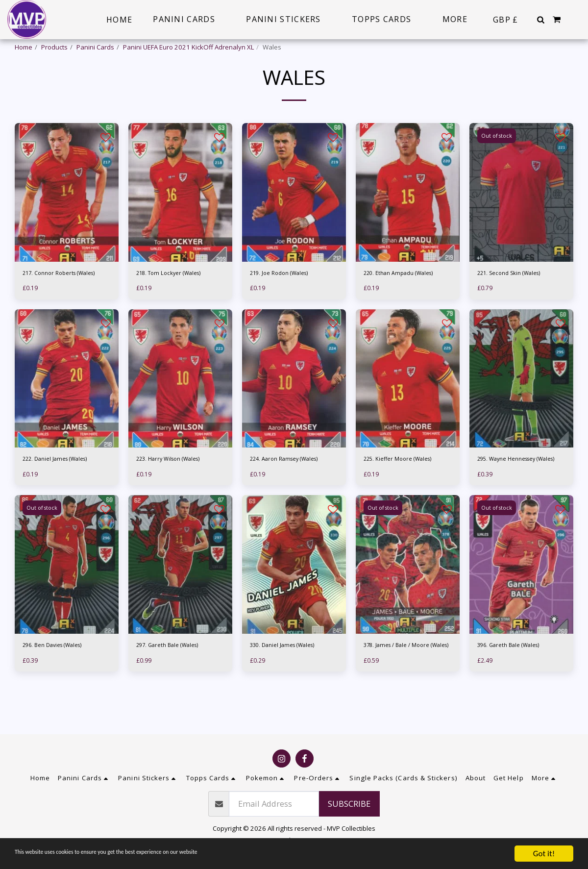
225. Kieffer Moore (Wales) (404, 487)
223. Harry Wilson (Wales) (175, 487)
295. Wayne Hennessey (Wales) (513, 492)
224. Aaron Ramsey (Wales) (291, 487)
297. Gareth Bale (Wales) (173, 685)
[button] (540, 20)
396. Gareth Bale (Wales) (514, 685)
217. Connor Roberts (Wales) (65, 299)
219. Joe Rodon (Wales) (284, 299)
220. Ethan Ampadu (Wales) (405, 299)
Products (54, 47)
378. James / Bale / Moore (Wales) (402, 690)
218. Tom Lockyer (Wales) (174, 299)
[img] (67, 218)
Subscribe (349, 811)
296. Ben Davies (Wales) (59, 685)
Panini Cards (95, 47)
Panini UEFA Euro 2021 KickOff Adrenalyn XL (188, 47)
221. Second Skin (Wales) (515, 299)
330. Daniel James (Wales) (289, 685)
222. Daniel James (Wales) (61, 487)
